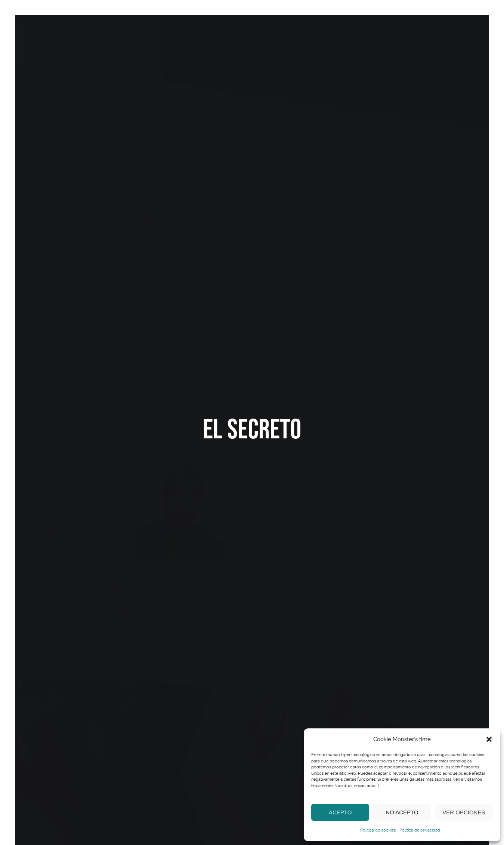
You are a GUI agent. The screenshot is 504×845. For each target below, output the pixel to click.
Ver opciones (464, 812)
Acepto (340, 812)
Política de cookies (378, 830)
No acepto (402, 812)
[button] (489, 739)
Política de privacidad (420, 830)
